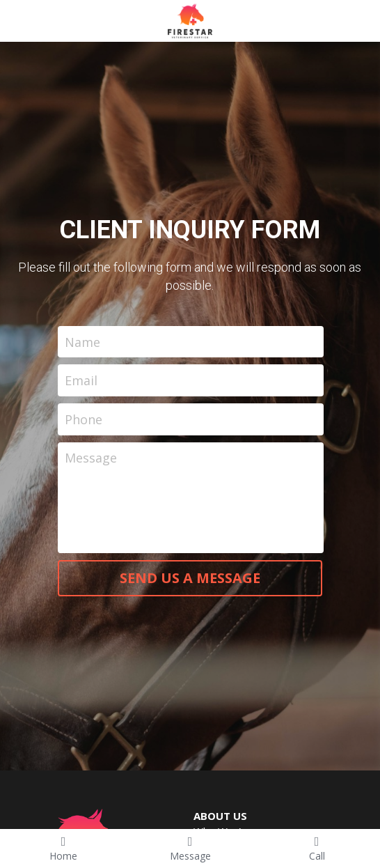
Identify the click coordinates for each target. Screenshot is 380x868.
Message (91, 458)
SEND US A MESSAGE (190, 578)
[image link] (190, 20)
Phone (84, 419)
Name (82, 341)
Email (81, 380)
